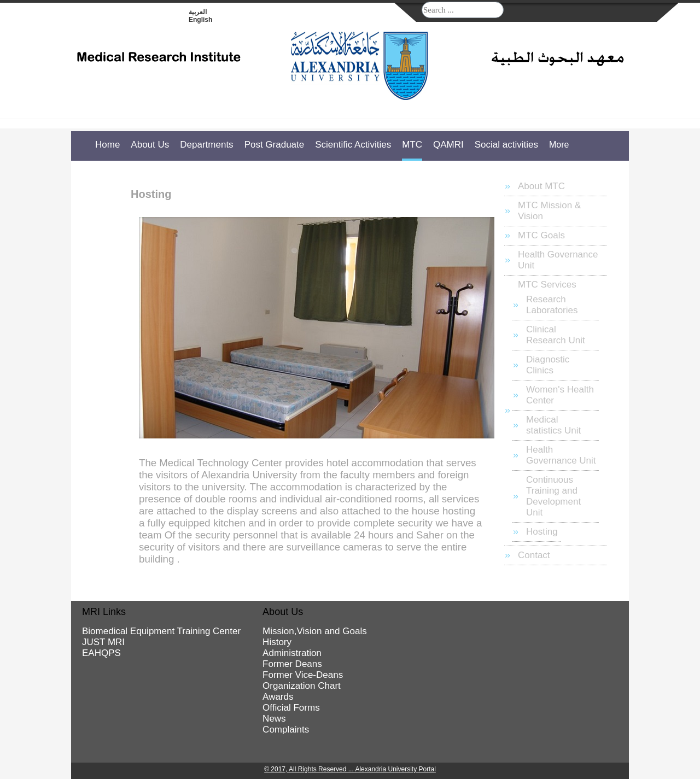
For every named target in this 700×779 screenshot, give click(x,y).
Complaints (286, 730)
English (200, 20)
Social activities (506, 145)
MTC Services (547, 285)
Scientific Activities (353, 145)
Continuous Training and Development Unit (553, 496)
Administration (292, 653)
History (277, 642)
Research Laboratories (552, 305)
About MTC (541, 186)
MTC (412, 145)
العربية (198, 12)
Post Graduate (275, 145)
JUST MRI (103, 642)
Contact (534, 555)
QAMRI (448, 145)
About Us (150, 145)
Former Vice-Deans (303, 675)
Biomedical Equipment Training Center (161, 631)
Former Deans (292, 664)
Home (107, 145)
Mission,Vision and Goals (315, 631)
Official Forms (291, 708)
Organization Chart (302, 686)
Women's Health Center (560, 395)
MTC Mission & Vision (549, 211)
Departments (206, 145)
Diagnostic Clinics (548, 365)
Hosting (542, 532)
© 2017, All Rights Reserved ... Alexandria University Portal (350, 769)
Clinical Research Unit (556, 335)
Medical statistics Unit (553, 425)
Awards (278, 697)
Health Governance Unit (558, 260)
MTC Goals (541, 235)
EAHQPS (101, 653)
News (274, 719)
